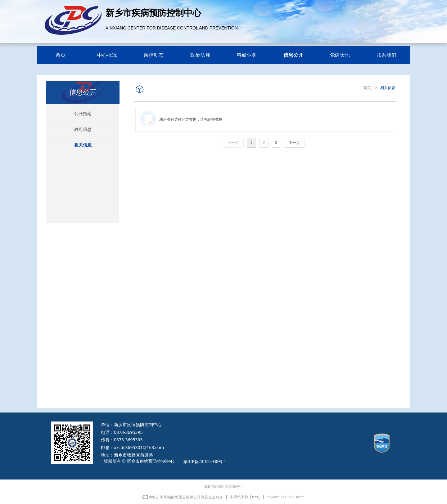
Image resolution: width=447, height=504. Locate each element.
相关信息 (388, 88)
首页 (367, 88)
